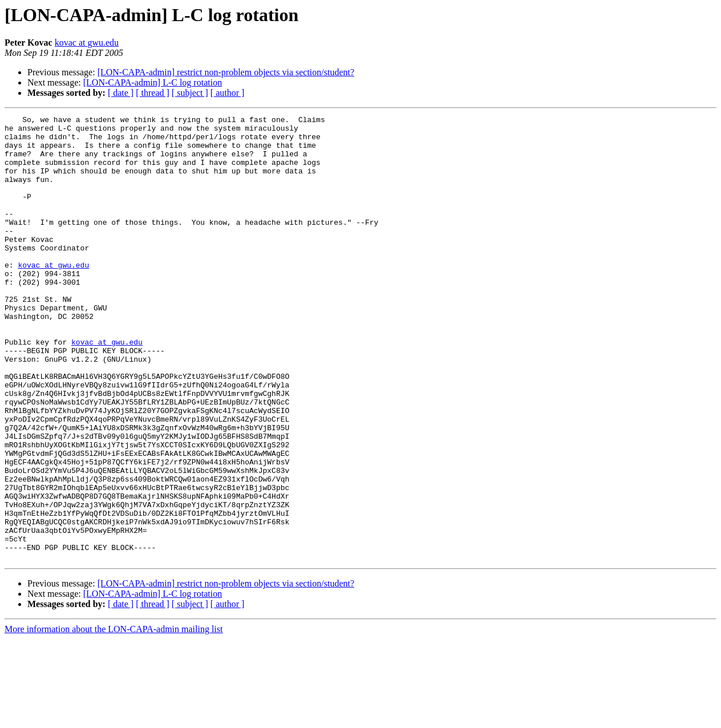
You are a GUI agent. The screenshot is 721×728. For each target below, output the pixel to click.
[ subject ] (190, 93)
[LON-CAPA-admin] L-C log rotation (153, 82)
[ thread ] (153, 93)
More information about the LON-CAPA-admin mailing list (114, 718)
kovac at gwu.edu (87, 43)
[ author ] (228, 93)
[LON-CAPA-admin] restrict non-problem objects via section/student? (226, 72)
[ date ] (121, 93)
